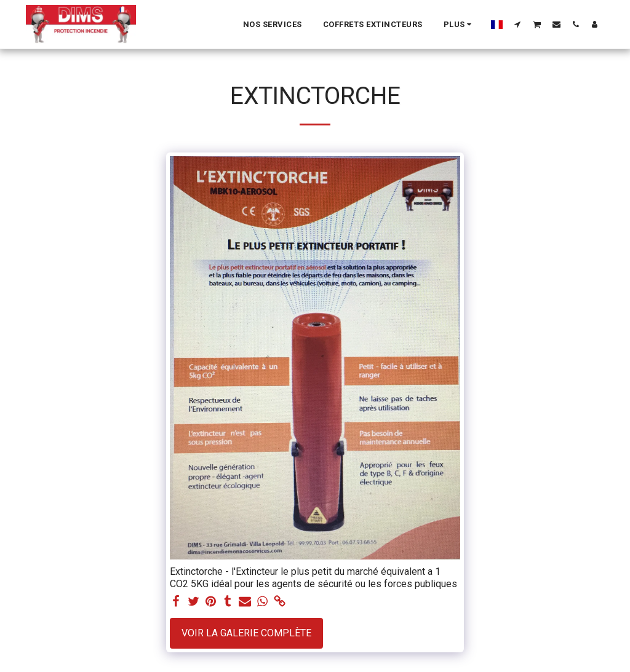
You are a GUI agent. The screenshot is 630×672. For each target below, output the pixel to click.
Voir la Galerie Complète (246, 633)
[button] (518, 24)
